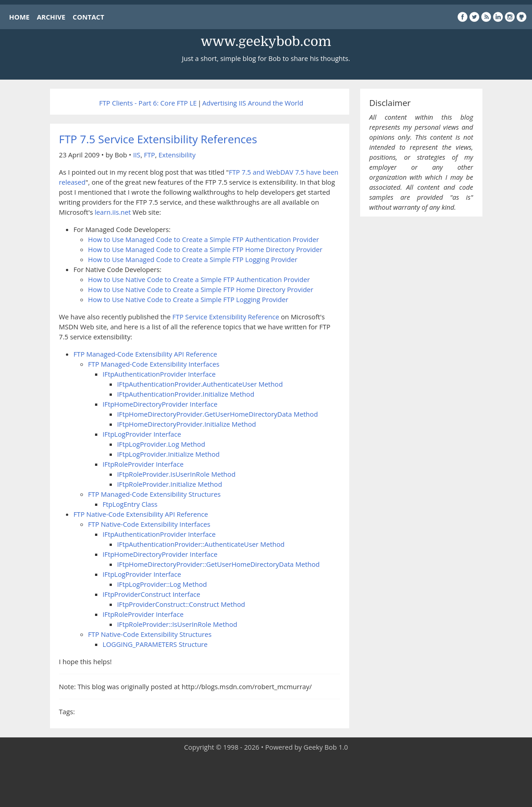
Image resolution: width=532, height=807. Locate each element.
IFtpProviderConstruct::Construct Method (181, 604)
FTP (149, 155)
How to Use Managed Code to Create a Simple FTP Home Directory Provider (206, 249)
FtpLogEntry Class (130, 504)
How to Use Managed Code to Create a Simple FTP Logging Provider (193, 259)
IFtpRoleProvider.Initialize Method (170, 484)
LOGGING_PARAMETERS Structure (155, 644)
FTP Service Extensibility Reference (226, 317)
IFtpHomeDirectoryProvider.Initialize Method (187, 424)
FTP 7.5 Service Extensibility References (158, 139)
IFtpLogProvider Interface (142, 434)
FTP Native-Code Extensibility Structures (150, 634)
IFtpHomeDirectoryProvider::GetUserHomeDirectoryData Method (218, 564)
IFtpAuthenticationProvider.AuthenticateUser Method (200, 384)
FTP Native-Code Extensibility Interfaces (149, 524)
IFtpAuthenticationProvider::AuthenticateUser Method (201, 544)
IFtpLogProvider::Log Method (162, 584)
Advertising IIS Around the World (253, 103)
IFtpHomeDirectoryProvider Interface (160, 404)
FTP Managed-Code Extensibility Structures (155, 494)
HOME (19, 17)
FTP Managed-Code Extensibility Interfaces (154, 364)
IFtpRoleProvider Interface (143, 464)
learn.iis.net (113, 212)
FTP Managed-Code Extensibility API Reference (146, 354)
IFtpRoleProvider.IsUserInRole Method (176, 474)
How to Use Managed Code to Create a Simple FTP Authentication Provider (204, 239)
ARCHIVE (51, 17)
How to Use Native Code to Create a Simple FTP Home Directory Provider (201, 289)
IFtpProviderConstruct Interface (152, 594)
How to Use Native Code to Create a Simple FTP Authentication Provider (199, 279)
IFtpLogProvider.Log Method (161, 444)
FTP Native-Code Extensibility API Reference (141, 514)
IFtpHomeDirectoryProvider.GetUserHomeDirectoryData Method (218, 414)
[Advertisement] (266, 780)
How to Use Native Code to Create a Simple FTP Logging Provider (188, 299)
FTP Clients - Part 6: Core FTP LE (148, 103)
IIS (137, 155)
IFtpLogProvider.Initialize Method (169, 454)
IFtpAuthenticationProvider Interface (159, 374)
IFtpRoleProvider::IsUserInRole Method (177, 624)
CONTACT (88, 17)
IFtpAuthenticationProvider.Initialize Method (186, 394)
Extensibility (177, 155)
